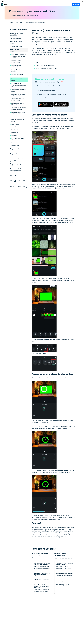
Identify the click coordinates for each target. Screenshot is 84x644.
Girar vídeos (14, 127)
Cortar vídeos (15, 133)
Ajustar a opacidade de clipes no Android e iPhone (19, 109)
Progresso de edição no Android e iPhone (17, 62)
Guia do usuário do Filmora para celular (36, 23)
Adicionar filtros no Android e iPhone (19, 91)
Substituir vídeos (16, 130)
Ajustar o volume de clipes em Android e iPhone (18, 113)
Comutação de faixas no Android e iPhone (18, 66)
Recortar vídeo (15, 146)
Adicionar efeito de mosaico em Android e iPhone (19, 95)
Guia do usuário (20, 23)
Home (11, 23)
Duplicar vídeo (15, 143)
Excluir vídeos (15, 136)
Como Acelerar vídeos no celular (18, 121)
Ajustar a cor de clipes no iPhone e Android (18, 104)
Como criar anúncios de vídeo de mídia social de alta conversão (42, 564)
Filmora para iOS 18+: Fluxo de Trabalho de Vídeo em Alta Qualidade (19, 56)
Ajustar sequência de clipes (18, 117)
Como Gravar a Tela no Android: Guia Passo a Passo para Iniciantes (42, 575)
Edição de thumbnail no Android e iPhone (17, 75)
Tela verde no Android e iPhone (17, 80)
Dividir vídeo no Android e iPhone (18, 139)
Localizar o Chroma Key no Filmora (45, 66)
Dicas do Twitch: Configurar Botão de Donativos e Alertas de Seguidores (41, 586)
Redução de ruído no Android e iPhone (19, 71)
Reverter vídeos (16, 124)
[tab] (19, 34)
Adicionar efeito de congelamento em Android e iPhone (19, 85)
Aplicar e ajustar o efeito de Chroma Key (46, 68)
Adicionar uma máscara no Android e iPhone (18, 100)
